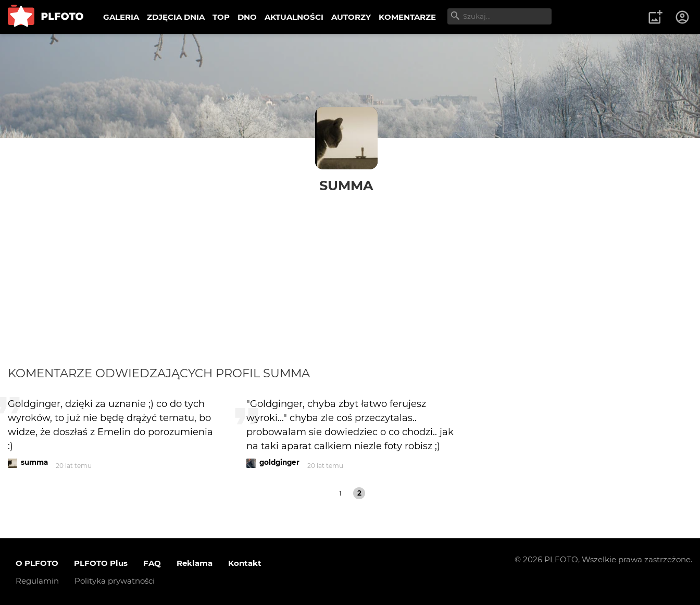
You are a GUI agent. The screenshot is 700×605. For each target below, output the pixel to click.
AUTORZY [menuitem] (351, 17)
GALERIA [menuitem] (121, 17)
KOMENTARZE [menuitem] (407, 17)
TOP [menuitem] (221, 17)
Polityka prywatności (115, 581)
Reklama (195, 563)
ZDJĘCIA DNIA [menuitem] (176, 17)
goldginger (279, 462)
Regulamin (37, 581)
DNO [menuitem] (247, 17)
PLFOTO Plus (101, 563)
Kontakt (245, 563)
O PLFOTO (37, 563)
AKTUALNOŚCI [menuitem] (294, 17)
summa (346, 185)
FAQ (152, 563)
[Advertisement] (350, 272)
